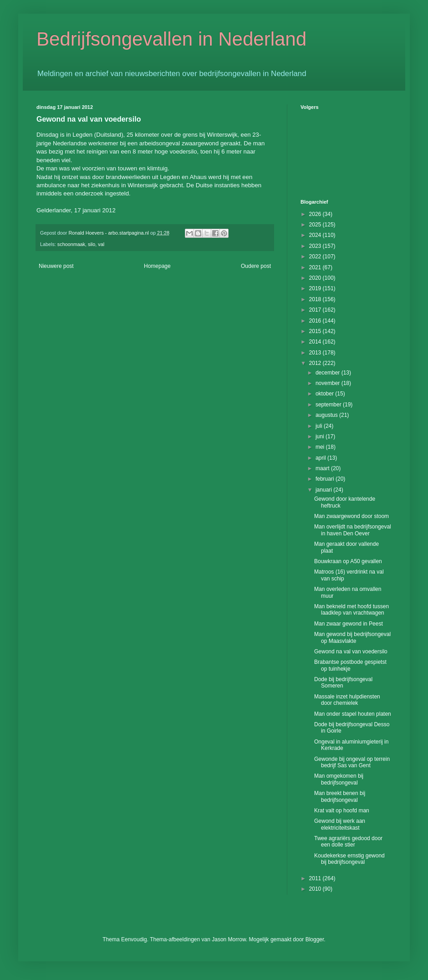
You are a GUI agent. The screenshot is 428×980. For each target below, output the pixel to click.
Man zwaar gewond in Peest (349, 624)
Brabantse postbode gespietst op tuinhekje (350, 665)
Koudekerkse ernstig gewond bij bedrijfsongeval (349, 859)
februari (326, 479)
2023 (316, 246)
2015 (316, 331)
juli (320, 426)
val (101, 244)
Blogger (315, 939)
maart (323, 468)
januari (324, 490)
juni (321, 436)
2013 (316, 353)
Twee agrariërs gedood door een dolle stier (348, 841)
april (321, 458)
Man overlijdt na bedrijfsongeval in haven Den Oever (353, 530)
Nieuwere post (56, 266)
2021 (316, 267)
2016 (316, 321)
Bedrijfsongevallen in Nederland (171, 39)
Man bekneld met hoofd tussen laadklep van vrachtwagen (352, 610)
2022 (316, 257)
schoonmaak (71, 244)
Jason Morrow (229, 939)
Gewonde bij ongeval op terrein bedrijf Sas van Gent (352, 762)
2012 (316, 363)
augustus (327, 415)
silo (92, 244)
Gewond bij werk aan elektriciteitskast (340, 824)
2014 (316, 342)
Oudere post (256, 266)
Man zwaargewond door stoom (352, 516)
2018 (316, 299)
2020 (316, 278)
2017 (316, 310)
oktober (325, 394)
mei (321, 447)
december (329, 373)
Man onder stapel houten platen (353, 714)
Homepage (157, 266)
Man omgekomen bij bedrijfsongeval (339, 779)
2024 (316, 235)
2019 (316, 288)
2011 (316, 878)
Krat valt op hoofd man (342, 811)
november (329, 383)
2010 (316, 889)
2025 (316, 225)
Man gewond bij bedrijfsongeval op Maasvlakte (352, 637)
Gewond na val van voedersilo (351, 652)
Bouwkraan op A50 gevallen (348, 561)
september (329, 405)
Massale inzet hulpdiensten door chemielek (347, 700)
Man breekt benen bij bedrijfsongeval (340, 796)
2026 (316, 214)
